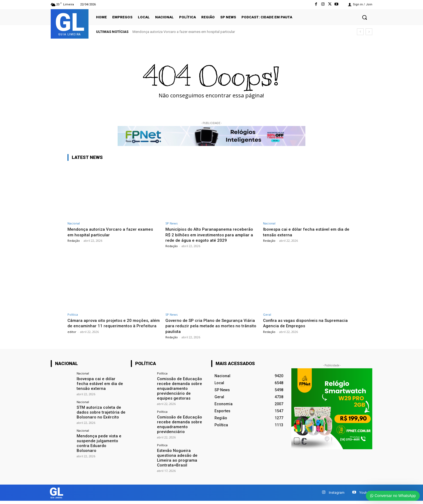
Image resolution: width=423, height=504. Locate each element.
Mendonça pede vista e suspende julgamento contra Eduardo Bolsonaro (100, 444)
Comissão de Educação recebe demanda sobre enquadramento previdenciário (178, 427)
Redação (74, 241)
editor (72, 343)
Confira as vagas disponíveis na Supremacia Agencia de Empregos (308, 328)
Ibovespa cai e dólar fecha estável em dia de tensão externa (100, 389)
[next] (369, 32)
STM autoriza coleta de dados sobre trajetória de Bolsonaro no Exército (99, 417)
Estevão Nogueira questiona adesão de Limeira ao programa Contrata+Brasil (176, 460)
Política (73, 320)
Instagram (337, 495)
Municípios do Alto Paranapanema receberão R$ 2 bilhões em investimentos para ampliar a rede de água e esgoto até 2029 (209, 237)
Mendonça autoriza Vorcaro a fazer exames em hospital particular (184, 32)
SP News (171, 223)
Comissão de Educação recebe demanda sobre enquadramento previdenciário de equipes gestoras (180, 393)
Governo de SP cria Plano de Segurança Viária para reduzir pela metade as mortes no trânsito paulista (209, 331)
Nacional (74, 223)
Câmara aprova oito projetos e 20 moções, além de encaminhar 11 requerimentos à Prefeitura (112, 331)
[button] (364, 17)
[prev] (360, 32)
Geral (267, 320)
